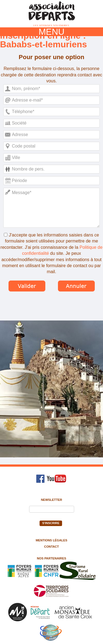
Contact (52, 547)
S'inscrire (51, 523)
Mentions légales (51, 540)
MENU (51, 32)
